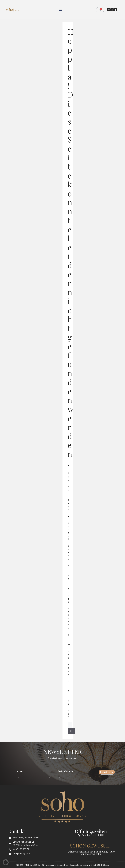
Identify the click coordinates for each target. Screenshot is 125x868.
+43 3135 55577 (21, 849)
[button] (61, 10)
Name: (20, 771)
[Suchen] (71, 731)
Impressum (51, 865)
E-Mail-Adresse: (75, 774)
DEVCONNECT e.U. (100, 865)
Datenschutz (63, 865)
